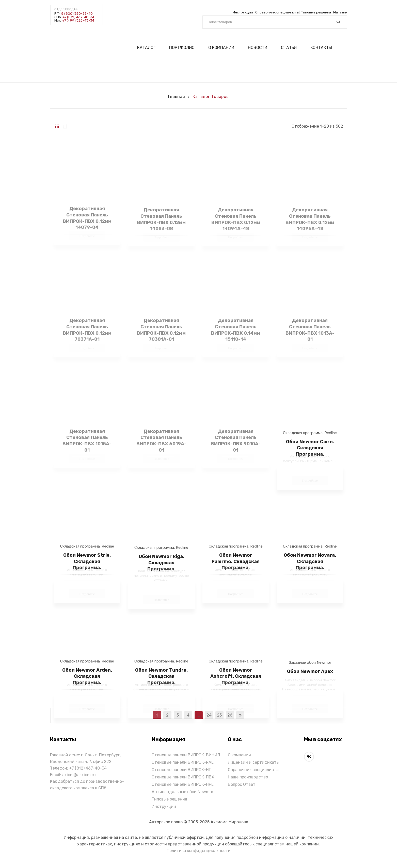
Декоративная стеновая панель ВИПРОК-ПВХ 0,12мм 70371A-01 (87, 330)
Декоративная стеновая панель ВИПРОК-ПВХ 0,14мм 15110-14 (236, 330)
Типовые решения (316, 12)
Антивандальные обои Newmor (182, 792)
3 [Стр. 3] (178, 715)
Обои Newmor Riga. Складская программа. (161, 563)
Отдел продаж (66, 9)
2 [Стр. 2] (167, 715)
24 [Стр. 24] (209, 715)
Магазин (340, 12)
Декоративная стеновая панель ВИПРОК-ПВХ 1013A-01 (310, 330)
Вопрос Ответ (242, 784)
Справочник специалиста (277, 12)
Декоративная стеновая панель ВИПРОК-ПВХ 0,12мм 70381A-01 (161, 330)
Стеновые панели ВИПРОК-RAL (183, 762)
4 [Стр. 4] (188, 715)
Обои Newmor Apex (310, 671)
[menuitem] (148, 48)
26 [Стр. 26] (230, 715)
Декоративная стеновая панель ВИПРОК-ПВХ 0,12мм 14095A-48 (310, 219)
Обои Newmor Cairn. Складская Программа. (310, 448)
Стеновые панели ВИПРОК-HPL (183, 784)
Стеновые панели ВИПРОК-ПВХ (183, 777)
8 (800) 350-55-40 (77, 13)
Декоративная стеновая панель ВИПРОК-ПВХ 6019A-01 (161, 441)
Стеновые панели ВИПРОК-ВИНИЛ (186, 755)
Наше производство (248, 777)
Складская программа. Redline (310, 433)
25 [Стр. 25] (219, 715)
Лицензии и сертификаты (254, 762)
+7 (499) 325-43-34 (78, 20)
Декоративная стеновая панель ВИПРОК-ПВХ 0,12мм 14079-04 (87, 218)
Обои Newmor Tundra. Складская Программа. (161, 676)
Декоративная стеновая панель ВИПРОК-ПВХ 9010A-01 (236, 441)
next (240, 715)
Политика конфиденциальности (199, 851)
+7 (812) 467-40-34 (78, 17)
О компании (239, 755)
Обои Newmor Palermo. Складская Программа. (236, 561)
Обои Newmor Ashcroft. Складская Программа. (236, 676)
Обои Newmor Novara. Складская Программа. (310, 561)
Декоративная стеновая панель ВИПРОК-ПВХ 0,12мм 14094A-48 (236, 219)
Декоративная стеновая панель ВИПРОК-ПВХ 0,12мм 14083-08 (161, 219)
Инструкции (243, 12)
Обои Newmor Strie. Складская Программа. (87, 561)
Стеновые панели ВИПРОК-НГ (181, 770)
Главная (177, 97)
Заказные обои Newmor (310, 662)
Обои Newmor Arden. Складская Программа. (87, 676)
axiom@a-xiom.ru (79, 775)
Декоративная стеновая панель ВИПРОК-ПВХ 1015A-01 (87, 441)
